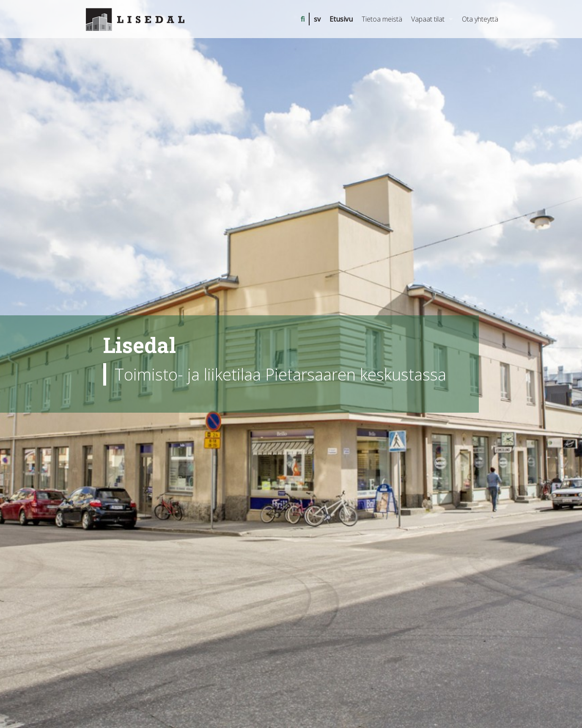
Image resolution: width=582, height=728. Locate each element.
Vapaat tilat (428, 19)
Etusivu (341, 19)
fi (303, 19)
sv (317, 19)
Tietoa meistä (382, 19)
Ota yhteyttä (480, 19)
